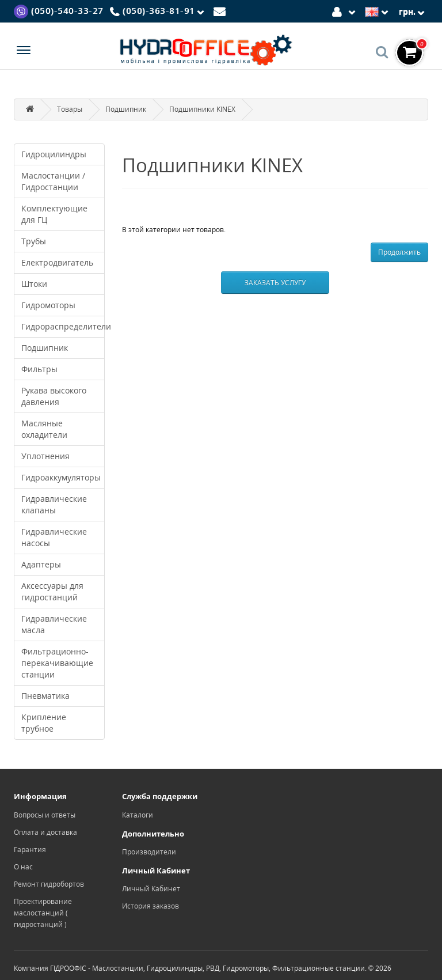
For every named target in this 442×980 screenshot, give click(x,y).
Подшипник (126, 109)
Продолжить (399, 252)
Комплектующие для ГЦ (54, 214)
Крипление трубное (44, 723)
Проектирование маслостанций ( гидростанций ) (43, 913)
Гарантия (30, 850)
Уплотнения (45, 456)
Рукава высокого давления (54, 396)
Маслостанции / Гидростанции (53, 181)
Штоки (34, 284)
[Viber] (59, 11)
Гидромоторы (48, 305)
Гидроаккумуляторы (61, 477)
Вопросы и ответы (45, 815)
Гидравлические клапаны (54, 504)
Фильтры (39, 369)
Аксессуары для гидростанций (52, 591)
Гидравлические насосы (54, 537)
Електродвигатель (57, 262)
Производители (149, 852)
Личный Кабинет (151, 889)
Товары (70, 109)
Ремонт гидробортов (49, 884)
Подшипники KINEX (202, 109)
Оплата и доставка (45, 832)
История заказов (150, 906)
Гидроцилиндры (54, 154)
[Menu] (24, 52)
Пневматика (45, 696)
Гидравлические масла (54, 624)
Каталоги (138, 815)
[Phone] (159, 12)
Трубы (34, 241)
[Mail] (221, 11)
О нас (23, 867)
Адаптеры (41, 564)
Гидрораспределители (63, 326)
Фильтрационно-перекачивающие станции (57, 663)
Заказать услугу (275, 283)
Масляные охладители (44, 429)
